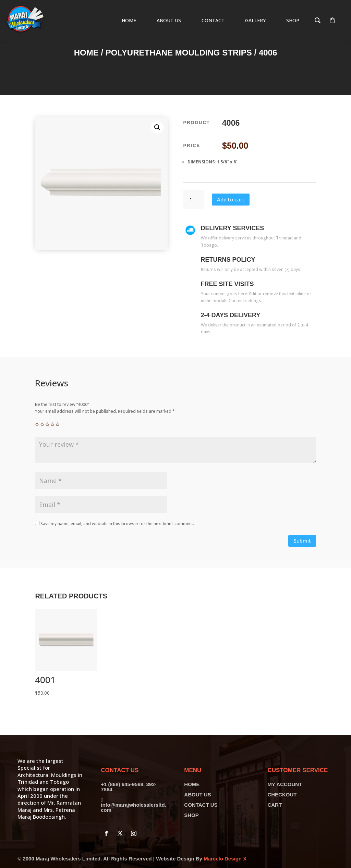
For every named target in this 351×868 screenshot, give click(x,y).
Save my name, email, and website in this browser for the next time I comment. (117, 524)
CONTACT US (201, 805)
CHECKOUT (282, 795)
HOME (192, 784)
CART (275, 805)
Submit (302, 541)
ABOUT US (197, 795)
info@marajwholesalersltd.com (134, 807)
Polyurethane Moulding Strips (179, 53)
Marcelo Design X (225, 859)
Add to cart (231, 199)
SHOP (191, 815)
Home (86, 53)
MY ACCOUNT (285, 784)
